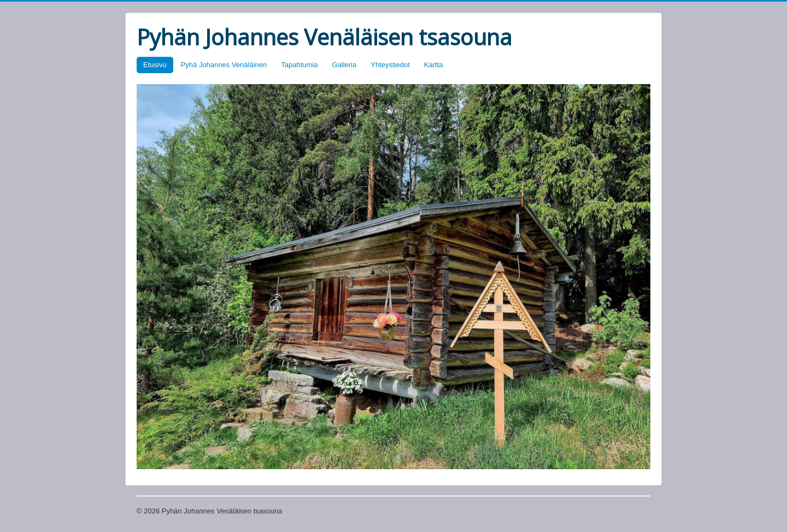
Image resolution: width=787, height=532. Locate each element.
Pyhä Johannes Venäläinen (224, 65)
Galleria (344, 65)
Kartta (434, 65)
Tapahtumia (299, 65)
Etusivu (155, 65)
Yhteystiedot (390, 65)
